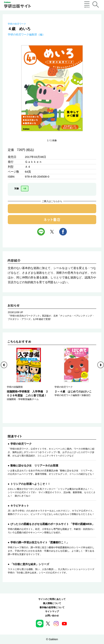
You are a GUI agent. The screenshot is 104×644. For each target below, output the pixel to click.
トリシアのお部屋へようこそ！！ (30, 484)
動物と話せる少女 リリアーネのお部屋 (34, 465)
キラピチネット (20, 506)
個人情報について (52, 603)
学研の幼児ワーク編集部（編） (26, 34)
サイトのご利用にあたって (52, 599)
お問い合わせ (52, 616)
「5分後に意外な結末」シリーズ (30, 564)
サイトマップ (52, 611)
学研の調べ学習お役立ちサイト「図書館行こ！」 (40, 542)
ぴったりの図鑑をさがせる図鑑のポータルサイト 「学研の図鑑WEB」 (52, 524)
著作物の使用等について (52, 607)
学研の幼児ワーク (17, 24)
